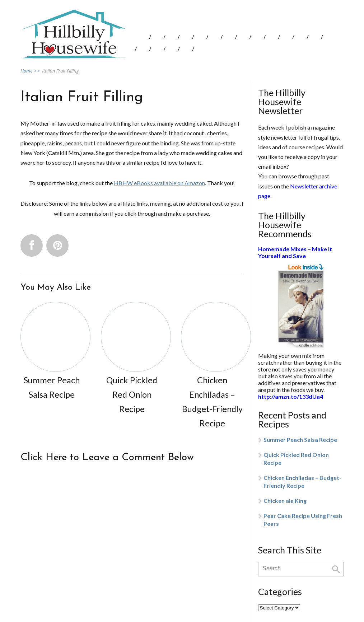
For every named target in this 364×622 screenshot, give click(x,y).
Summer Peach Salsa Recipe (300, 439)
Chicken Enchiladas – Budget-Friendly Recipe (302, 481)
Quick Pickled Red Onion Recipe (296, 459)
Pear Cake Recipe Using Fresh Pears (303, 520)
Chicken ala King (285, 501)
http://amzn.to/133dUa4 (291, 396)
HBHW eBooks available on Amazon (159, 183)
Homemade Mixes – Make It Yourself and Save (295, 252)
